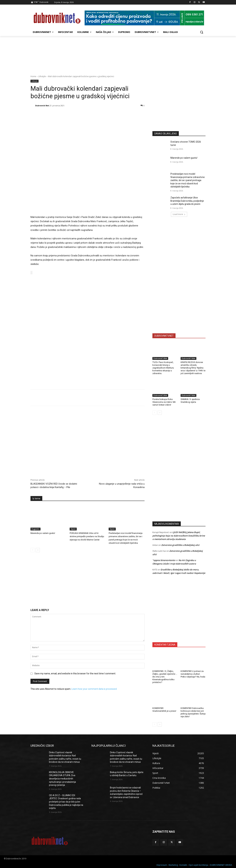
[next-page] (38, 550)
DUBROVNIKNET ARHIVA (221, 865)
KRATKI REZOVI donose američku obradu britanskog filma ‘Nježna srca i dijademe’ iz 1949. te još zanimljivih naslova (193, 368)
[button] (202, 32)
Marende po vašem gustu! (43, 533)
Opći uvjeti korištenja (198, 865)
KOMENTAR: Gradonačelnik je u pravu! (164, 710)
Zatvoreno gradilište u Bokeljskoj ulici (180, 545)
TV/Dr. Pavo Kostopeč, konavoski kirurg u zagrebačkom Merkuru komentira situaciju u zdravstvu (163, 368)
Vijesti (73, 528)
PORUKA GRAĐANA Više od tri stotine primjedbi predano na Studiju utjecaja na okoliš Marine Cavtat (87, 536)
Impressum (162, 865)
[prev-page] (33, 550)
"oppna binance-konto (164, 560)
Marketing (173, 865)
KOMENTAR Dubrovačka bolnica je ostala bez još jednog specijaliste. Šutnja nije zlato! (193, 712)
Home (33, 76)
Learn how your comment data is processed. (94, 688)
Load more (179, 214)
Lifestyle (42, 76)
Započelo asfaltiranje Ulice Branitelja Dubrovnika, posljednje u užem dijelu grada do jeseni (187, 201)
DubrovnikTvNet (160, 358)
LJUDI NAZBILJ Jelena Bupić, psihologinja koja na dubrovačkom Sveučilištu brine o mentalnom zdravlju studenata (179, 536)
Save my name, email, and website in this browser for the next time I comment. (75, 673)
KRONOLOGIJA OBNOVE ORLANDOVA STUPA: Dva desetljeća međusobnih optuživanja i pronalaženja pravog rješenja (62, 779)
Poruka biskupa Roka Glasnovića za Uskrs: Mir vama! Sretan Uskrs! (164, 402)
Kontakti (183, 865)
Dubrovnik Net (42, 106)
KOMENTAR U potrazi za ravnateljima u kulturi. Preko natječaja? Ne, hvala (193, 674)
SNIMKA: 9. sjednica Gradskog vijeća (190, 401)
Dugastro (35, 528)
